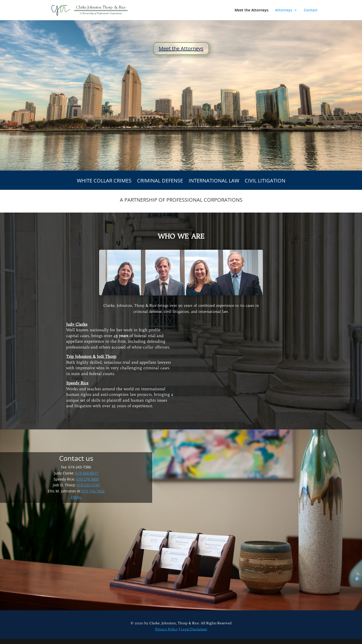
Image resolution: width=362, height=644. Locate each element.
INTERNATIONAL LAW (214, 181)
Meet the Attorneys (252, 10)
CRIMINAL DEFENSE (160, 181)
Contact (311, 10)
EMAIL (76, 497)
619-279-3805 (87, 479)
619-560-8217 (87, 473)
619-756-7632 (93, 491)
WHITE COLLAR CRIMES (104, 181)
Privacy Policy (167, 629)
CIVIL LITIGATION (265, 181)
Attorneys (284, 10)
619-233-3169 (88, 485)
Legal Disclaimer (194, 629)
